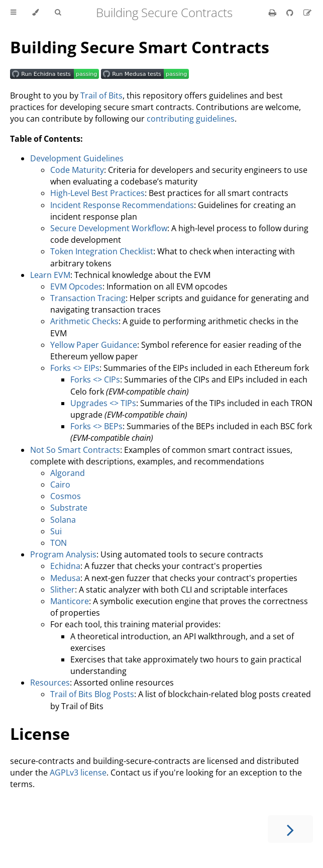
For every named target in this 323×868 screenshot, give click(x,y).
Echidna (65, 566)
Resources (50, 683)
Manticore (70, 601)
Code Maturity (77, 170)
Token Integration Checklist (102, 251)
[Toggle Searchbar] (58, 13)
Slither (63, 590)
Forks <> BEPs (96, 426)
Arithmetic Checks (84, 321)
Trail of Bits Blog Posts (92, 694)
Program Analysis (63, 554)
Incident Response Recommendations (122, 205)
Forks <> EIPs (75, 368)
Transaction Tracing (88, 298)
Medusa (65, 578)
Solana (63, 520)
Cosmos (66, 496)
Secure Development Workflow (109, 228)
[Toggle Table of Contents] (13, 13)
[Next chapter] (290, 829)
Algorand (68, 473)
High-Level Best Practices (97, 193)
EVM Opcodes (76, 286)
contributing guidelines (191, 119)
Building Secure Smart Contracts (140, 47)
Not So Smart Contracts (75, 450)
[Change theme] (35, 13)
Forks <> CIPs (95, 379)
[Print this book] (274, 13)
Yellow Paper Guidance (94, 345)
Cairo (60, 485)
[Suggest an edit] (307, 13)
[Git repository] (291, 13)
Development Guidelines (77, 158)
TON (59, 543)
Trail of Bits (101, 95)
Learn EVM (50, 275)
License (40, 734)
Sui (56, 531)
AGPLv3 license (78, 773)
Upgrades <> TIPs (103, 403)
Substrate (69, 508)
